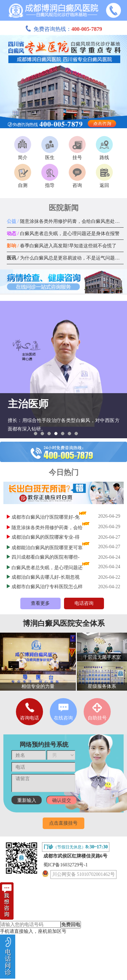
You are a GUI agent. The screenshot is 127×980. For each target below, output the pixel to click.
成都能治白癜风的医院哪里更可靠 (47, 548)
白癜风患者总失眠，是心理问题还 (47, 568)
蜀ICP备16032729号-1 (66, 865)
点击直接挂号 (63, 823)
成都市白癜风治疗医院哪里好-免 (46, 517)
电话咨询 (84, 603)
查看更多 (40, 603)
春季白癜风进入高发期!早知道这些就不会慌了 (62, 246)
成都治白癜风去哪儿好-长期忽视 (46, 577)
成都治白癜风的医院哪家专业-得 (46, 537)
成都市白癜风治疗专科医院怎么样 (47, 587)
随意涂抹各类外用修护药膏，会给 (47, 528)
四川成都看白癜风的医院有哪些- (46, 557)
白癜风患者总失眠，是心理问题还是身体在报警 (63, 234)
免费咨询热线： (64, 29)
